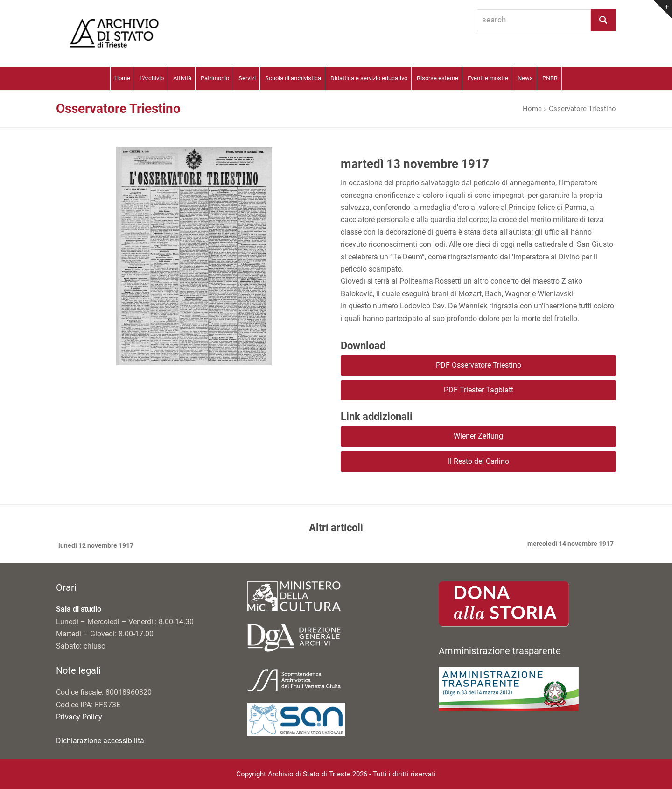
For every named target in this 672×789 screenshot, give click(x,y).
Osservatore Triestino (582, 109)
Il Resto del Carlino (479, 461)
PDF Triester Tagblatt (479, 390)
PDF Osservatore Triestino (479, 365)
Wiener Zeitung (478, 436)
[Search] (603, 20)
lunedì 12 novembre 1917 (95, 546)
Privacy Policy (79, 717)
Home (532, 109)
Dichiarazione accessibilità (100, 741)
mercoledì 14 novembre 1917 (570, 545)
